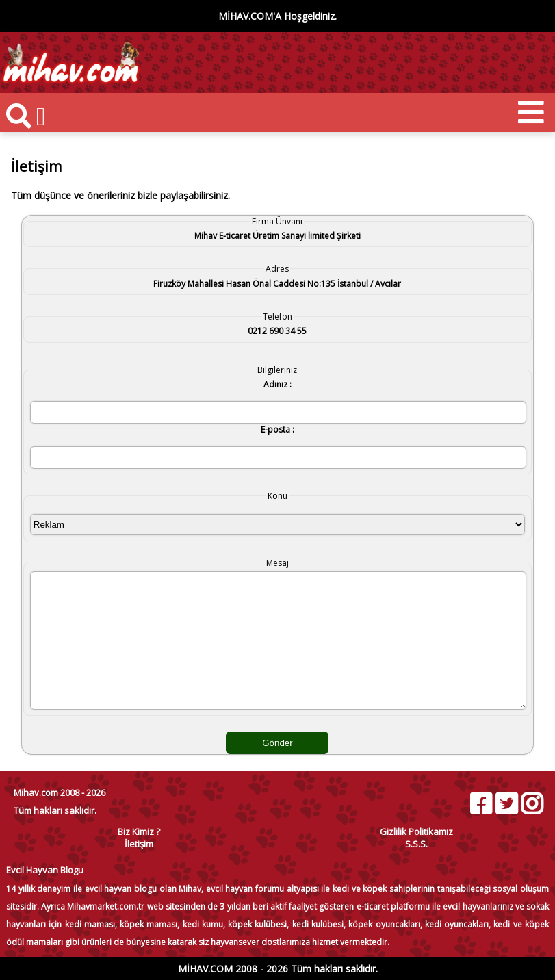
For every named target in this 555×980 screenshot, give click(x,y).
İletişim (139, 844)
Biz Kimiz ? (139, 831)
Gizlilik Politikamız (416, 831)
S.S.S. (416, 844)
